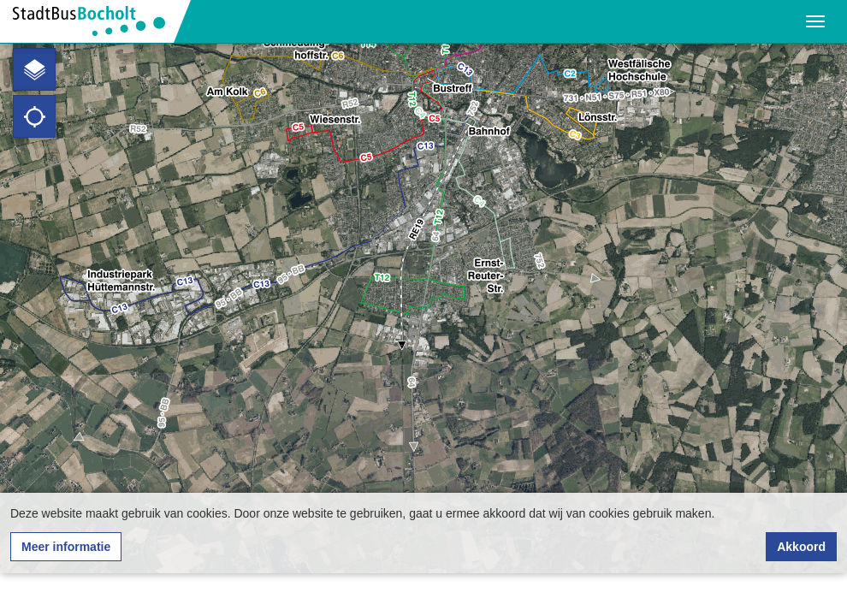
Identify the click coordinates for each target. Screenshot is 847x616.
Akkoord (801, 547)
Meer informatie (66, 547)
